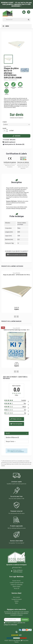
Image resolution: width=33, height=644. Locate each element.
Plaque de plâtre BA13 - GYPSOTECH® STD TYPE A (17, 275)
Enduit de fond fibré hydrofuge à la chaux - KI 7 (17, 330)
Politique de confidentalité (16, 585)
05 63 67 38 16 (18, 568)
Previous (15, 317)
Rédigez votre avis (16, 419)
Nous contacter (16, 597)
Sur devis (17, 136)
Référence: (6, 80)
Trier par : (8, 441)
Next (18, 317)
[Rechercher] (16, 20)
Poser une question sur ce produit (16, 255)
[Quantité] (4, 131)
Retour (17, 603)
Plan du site (17, 589)
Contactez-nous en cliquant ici (17, 118)
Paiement (16, 601)
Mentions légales (17, 587)
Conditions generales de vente (17, 583)
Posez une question (16, 424)
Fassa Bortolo (7, 66)
